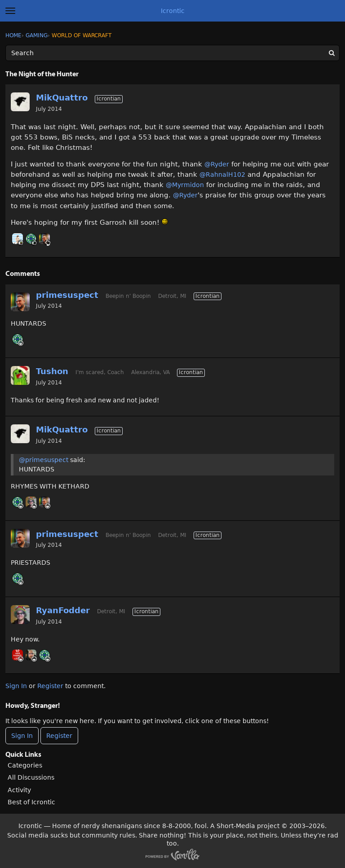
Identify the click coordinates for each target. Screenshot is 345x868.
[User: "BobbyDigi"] (18, 239)
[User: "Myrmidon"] (18, 655)
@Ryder (185, 195)
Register (50, 686)
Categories (25, 765)
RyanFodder (63, 610)
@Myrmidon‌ (185, 185)
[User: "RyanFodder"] (31, 502)
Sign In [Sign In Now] (22, 736)
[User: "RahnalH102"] (31, 239)
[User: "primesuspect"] (44, 239)
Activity (19, 790)
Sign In (16, 686)
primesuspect (67, 295)
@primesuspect (44, 460)
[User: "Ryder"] (31, 655)
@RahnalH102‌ (222, 174)
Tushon (52, 371)
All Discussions (31, 777)
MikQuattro (62, 98)
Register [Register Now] (59, 736)
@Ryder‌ (217, 164)
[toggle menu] (10, 11)
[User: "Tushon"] (20, 375)
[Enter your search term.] (172, 53)
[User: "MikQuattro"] (20, 102)
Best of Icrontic (31, 802)
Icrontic (173, 11)
